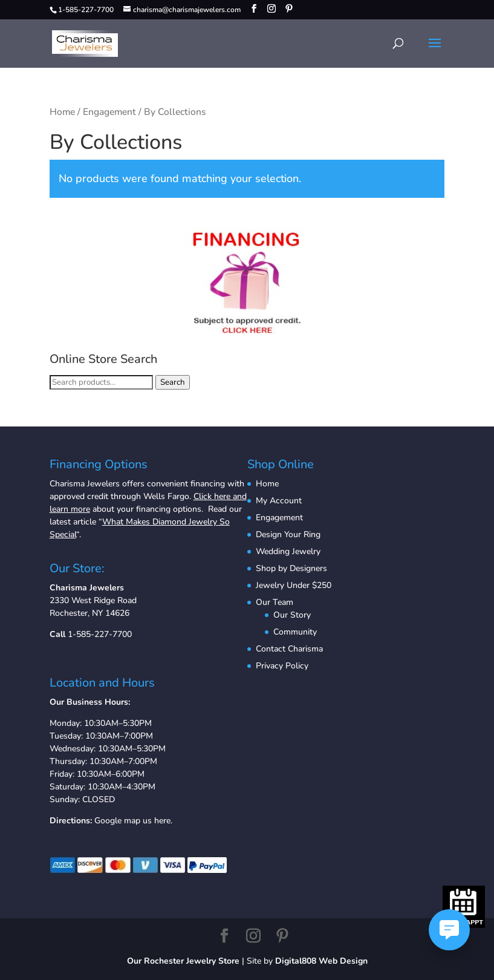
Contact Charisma (289, 649)
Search (173, 382)
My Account (279, 501)
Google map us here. (133, 821)
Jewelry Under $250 (294, 585)
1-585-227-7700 (100, 634)
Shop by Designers (291, 568)
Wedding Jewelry (288, 551)
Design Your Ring (288, 534)
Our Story (292, 615)
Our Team (275, 602)
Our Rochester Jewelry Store (183, 961)
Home (62, 112)
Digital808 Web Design (321, 961)
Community (295, 632)
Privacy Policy (282, 666)
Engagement (109, 112)
